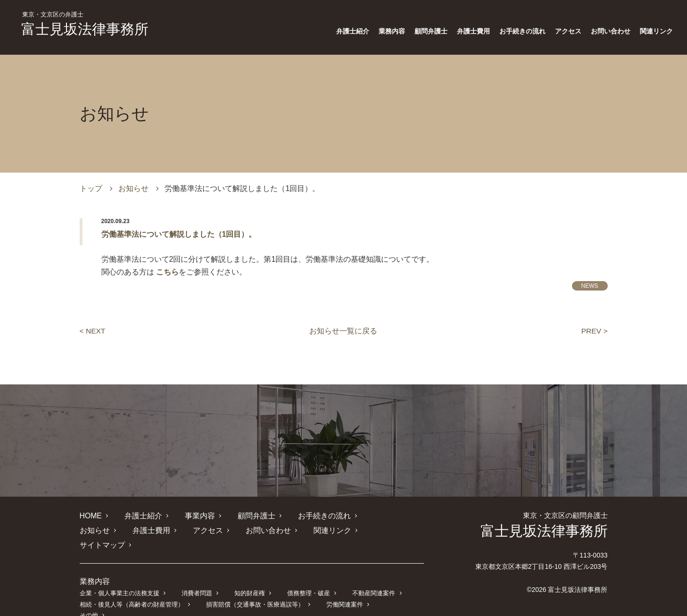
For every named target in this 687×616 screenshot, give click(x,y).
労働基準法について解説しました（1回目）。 (179, 234)
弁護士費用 (473, 31)
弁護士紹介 (353, 31)
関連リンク (656, 31)
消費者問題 (196, 579)
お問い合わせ (611, 31)
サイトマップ (342, 530)
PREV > (594, 331)
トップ (91, 188)
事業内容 (199, 516)
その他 (393, 589)
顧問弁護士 (431, 31)
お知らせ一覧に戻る (343, 331)
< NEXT (93, 331)
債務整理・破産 (308, 579)
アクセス (568, 31)
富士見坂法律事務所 (85, 24)
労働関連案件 (344, 589)
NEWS (590, 286)
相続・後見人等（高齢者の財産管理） (132, 589)
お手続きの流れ (522, 31)
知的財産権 (249, 579)
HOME (91, 516)
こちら (167, 272)
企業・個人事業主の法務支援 (120, 579)
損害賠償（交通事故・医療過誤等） (255, 589)
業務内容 (392, 31)
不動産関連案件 (373, 579)
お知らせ (133, 188)
